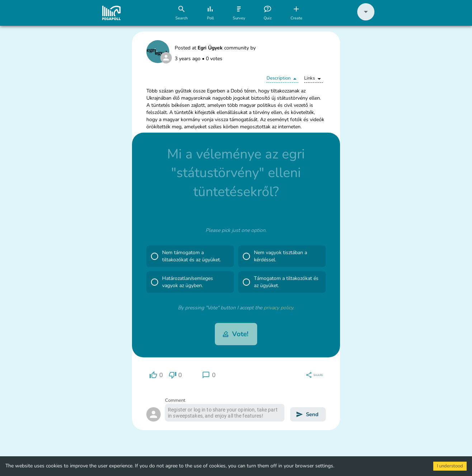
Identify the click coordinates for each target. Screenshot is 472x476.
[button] (366, 19)
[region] (156, 375)
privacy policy (278, 308)
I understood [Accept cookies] (450, 466)
